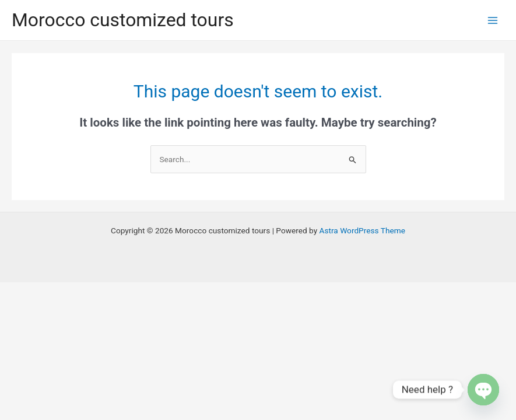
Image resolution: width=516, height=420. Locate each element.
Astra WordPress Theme (362, 230)
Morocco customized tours (123, 20)
